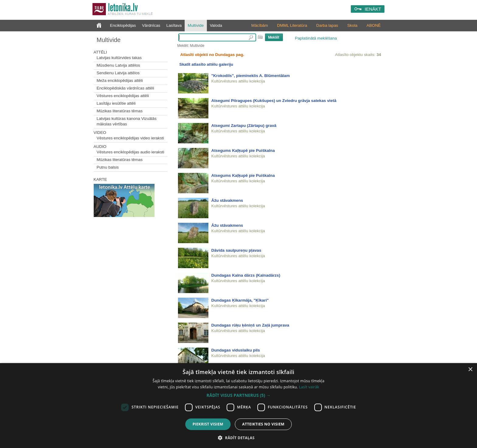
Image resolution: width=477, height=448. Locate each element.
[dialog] (238, 406)
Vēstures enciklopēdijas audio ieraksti (131, 152)
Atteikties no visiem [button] (263, 424)
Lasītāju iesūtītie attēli (116, 103)
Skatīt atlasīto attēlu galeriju (206, 64)
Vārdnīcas (151, 25)
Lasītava (174, 25)
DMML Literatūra (292, 25)
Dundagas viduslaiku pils (236, 350)
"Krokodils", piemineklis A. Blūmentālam (251, 76)
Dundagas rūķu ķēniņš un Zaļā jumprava (250, 325)
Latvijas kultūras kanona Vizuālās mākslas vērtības (127, 121)
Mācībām (260, 25)
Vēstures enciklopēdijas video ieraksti (131, 138)
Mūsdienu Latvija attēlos (118, 65)
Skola (352, 25)
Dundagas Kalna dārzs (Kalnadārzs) (246, 275)
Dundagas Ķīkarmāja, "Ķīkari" (240, 300)
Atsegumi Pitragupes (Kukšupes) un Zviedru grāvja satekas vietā (274, 101)
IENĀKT (373, 9)
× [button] (470, 370)
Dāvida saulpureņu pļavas (236, 250)
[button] (238, 395)
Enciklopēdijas (123, 25)
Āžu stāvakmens (227, 200)
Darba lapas (327, 25)
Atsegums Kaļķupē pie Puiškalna (243, 150)
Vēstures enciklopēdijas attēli (123, 96)
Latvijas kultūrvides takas (119, 58)
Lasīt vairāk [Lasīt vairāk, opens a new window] (309, 387)
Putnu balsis (108, 167)
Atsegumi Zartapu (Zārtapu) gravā (244, 126)
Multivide (196, 25)
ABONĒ (374, 25)
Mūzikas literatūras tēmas (120, 111)
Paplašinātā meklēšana (316, 38)
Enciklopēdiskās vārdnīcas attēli (125, 88)
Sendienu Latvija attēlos (118, 73)
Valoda (216, 25)
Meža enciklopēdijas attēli (120, 80)
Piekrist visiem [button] (208, 424)
